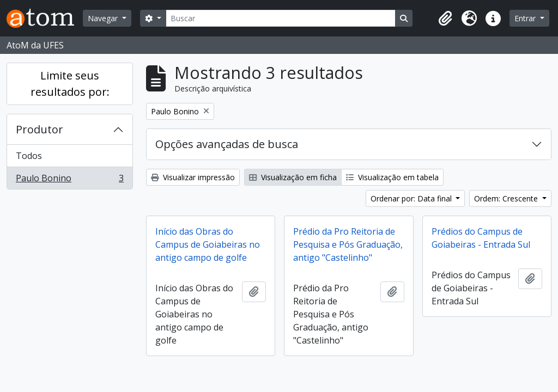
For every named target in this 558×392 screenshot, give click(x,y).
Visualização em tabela (392, 177)
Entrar (526, 18)
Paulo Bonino (69, 180)
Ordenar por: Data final (412, 198)
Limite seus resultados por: (70, 84)
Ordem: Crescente (507, 198)
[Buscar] (281, 18)
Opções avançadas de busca (227, 144)
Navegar (104, 18)
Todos (29, 156)
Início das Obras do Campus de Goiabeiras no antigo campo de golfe (208, 244)
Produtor (40, 129)
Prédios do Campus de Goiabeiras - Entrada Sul (481, 238)
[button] (445, 19)
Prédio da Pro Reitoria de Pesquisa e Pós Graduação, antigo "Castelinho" (348, 244)
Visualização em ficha (293, 177)
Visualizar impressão (193, 177)
